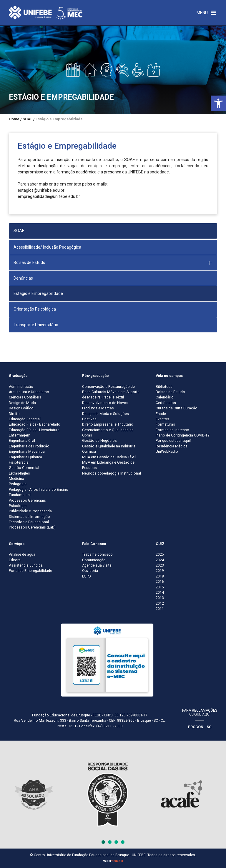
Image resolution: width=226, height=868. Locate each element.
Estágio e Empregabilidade (38, 293)
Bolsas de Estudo (170, 392)
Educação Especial (25, 419)
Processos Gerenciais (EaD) (32, 527)
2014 (160, 593)
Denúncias (23, 278)
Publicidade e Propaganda (30, 511)
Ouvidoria (90, 571)
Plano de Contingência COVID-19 (183, 435)
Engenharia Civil (22, 441)
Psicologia (18, 506)
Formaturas (165, 424)
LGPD (87, 576)
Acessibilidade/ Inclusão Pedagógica (47, 247)
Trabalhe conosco (97, 554)
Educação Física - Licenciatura (34, 430)
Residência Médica (172, 446)
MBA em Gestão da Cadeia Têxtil (109, 457)
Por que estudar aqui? (173, 441)
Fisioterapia (19, 462)
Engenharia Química (25, 457)
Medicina (16, 479)
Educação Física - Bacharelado (35, 424)
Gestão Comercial (24, 468)
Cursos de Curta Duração (177, 408)
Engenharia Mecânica (27, 452)
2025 (160, 554)
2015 (160, 587)
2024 (160, 560)
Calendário (165, 397)
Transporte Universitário (36, 325)
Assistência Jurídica (26, 565)
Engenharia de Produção (29, 446)
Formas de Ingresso (172, 430)
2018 (160, 576)
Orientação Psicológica (35, 309)
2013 (160, 598)
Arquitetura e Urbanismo (29, 392)
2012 (160, 603)
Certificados (166, 403)
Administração (21, 387)
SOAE (19, 231)
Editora (15, 560)
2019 (160, 571)
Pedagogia (18, 484)
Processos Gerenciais (27, 501)
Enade (161, 414)
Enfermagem (20, 435)
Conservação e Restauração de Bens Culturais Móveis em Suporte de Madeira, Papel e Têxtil (111, 392)
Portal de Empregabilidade (30, 571)
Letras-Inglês (19, 473)
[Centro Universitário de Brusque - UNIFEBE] (46, 12)
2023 (160, 565)
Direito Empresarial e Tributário (108, 424)
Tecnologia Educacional (29, 522)
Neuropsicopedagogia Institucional (112, 473)
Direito (14, 414)
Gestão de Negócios (99, 441)
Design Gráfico (21, 408)
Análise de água (22, 554)
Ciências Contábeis (25, 397)
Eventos (162, 419)
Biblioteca (164, 387)
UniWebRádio (167, 452)
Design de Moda (22, 403)
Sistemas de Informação (29, 517)
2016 (160, 582)
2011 (160, 609)
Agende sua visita (97, 565)
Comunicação (94, 560)
